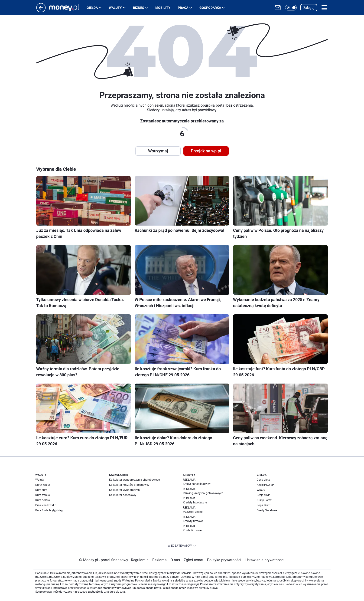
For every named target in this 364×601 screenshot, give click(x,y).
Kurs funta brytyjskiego (50, 510)
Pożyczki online (193, 512)
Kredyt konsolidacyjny (197, 484)
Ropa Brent (264, 505)
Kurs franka (43, 495)
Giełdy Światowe (267, 510)
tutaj (123, 592)
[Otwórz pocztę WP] (278, 8)
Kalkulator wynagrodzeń (124, 490)
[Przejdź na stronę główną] (41, 11)
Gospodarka (210, 8)
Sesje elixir (263, 495)
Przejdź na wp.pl (206, 151)
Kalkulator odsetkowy (123, 495)
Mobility (163, 8)
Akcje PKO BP (265, 485)
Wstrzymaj (158, 151)
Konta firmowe (192, 530)
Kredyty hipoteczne (195, 502)
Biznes (139, 8)
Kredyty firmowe (193, 521)
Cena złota (263, 480)
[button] (291, 8)
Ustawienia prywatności (264, 560)
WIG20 (261, 490)
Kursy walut (43, 485)
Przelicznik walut (46, 505)
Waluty (115, 8)
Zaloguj (309, 8)
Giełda (92, 8)
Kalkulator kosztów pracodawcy (129, 485)
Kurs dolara (43, 500)
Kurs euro (41, 490)
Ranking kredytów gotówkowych (203, 493)
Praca (183, 8)
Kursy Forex (264, 500)
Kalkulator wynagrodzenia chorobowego (135, 480)
